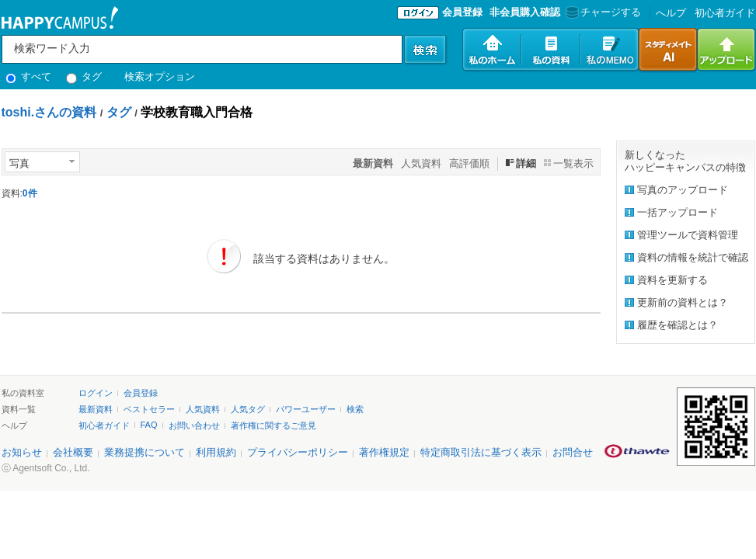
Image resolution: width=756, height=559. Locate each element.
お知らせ (22, 452)
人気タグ (248, 409)
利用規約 (216, 452)
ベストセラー (149, 409)
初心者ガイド (725, 13)
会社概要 (73, 452)
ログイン (96, 393)
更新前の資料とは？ (683, 302)
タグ (84, 76)
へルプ (671, 13)
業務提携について (145, 452)
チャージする (602, 12)
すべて (29, 76)
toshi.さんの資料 (49, 112)
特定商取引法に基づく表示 (481, 452)
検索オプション (160, 76)
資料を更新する (672, 280)
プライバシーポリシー (298, 452)
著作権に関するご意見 (273, 425)
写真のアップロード (683, 190)
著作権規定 (384, 452)
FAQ (149, 425)
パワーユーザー (306, 409)
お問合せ (573, 452)
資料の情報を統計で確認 (693, 257)
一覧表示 (573, 163)
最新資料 (96, 409)
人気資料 (421, 163)
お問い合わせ (194, 425)
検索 (355, 409)
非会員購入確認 (525, 12)
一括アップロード (678, 212)
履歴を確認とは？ (678, 325)
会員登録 (462, 12)
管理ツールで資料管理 (688, 235)
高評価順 (469, 163)
